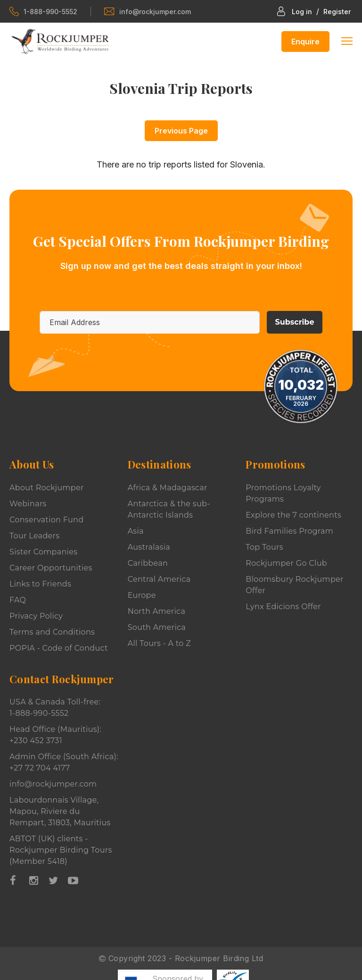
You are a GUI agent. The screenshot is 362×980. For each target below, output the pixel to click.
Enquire (305, 42)
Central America (159, 579)
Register (337, 12)
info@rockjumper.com (148, 12)
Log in (302, 12)
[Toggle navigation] (347, 40)
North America (157, 611)
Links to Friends (40, 584)
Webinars (28, 504)
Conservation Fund (46, 520)
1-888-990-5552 (43, 11)
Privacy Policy (36, 616)
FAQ (18, 600)
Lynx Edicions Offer (283, 607)
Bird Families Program (289, 531)
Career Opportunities (51, 568)
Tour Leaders (34, 536)
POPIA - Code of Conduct (59, 648)
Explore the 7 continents (293, 515)
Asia (136, 531)
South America (157, 627)
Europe (142, 595)
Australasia (149, 547)
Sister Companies (43, 552)
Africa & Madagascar (168, 488)
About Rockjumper (47, 488)
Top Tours (264, 547)
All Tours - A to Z (159, 643)
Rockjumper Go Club (286, 563)
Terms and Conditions (52, 632)
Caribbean (148, 563)
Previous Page (181, 131)
